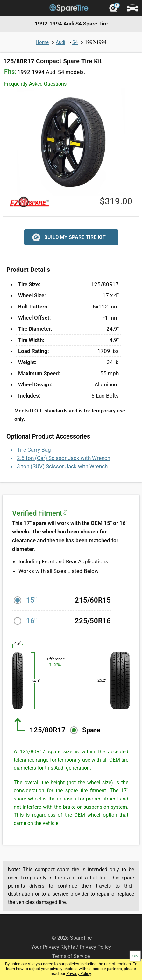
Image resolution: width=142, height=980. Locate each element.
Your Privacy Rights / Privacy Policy (71, 947)
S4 (75, 42)
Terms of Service (71, 956)
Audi (60, 42)
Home (42, 42)
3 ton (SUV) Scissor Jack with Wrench (62, 466)
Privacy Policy (78, 973)
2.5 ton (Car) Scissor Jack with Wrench (64, 458)
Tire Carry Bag (34, 450)
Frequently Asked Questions (35, 84)
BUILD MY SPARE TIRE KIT (68, 237)
